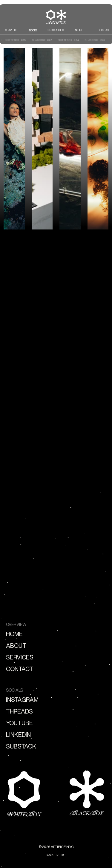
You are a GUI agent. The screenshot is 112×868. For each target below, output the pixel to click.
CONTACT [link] (105, 30)
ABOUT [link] (79, 30)
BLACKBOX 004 (94, 40)
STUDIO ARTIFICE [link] (56, 30)
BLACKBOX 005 (40, 40)
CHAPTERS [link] (11, 30)
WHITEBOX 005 (14, 40)
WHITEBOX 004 (67, 40)
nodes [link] (33, 30)
